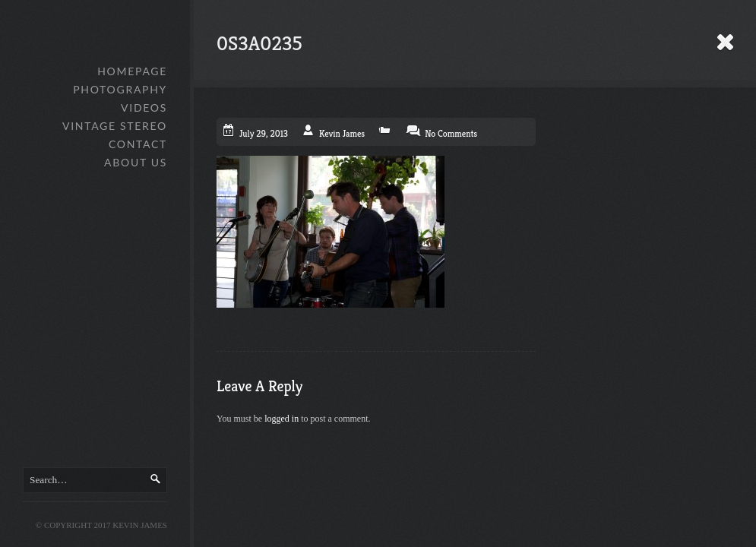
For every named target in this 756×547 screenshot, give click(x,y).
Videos (144, 108)
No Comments (451, 133)
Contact (138, 144)
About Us (136, 162)
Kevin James (342, 133)
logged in (282, 419)
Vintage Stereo (115, 126)
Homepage (132, 71)
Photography (120, 89)
